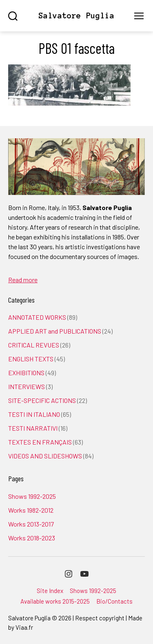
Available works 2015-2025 (55, 601)
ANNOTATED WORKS (37, 317)
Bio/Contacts (114, 601)
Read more (23, 280)
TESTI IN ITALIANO (34, 414)
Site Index (50, 591)
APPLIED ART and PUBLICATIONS (55, 331)
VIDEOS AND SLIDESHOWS (45, 456)
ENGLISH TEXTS (31, 359)
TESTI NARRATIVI (33, 428)
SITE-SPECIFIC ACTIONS (42, 400)
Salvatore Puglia (76, 16)
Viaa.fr (24, 627)
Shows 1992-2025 (32, 496)
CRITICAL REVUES (34, 345)
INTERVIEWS (27, 386)
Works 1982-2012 (31, 510)
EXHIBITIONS (26, 373)
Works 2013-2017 (31, 524)
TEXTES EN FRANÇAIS (40, 442)
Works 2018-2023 (32, 538)
